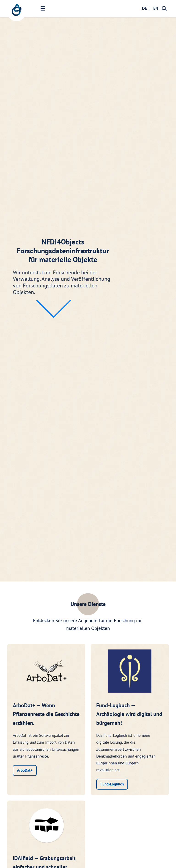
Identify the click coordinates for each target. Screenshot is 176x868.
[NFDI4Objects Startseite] (16, 12)
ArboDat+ (25, 770)
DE (144, 8)
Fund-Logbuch (112, 784)
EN (156, 8)
